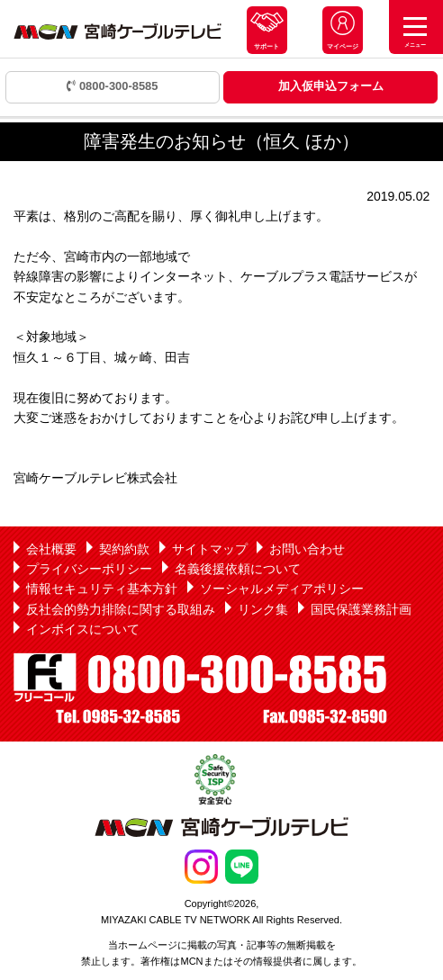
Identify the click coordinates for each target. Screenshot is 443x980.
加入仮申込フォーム (331, 86)
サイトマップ (210, 549)
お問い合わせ (307, 549)
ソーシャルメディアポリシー (282, 589)
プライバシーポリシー (89, 569)
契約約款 (124, 549)
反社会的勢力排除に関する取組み (121, 609)
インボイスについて (83, 629)
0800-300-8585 (112, 86)
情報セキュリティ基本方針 (102, 589)
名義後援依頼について (238, 569)
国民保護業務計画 (361, 609)
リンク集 (263, 609)
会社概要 (51, 549)
